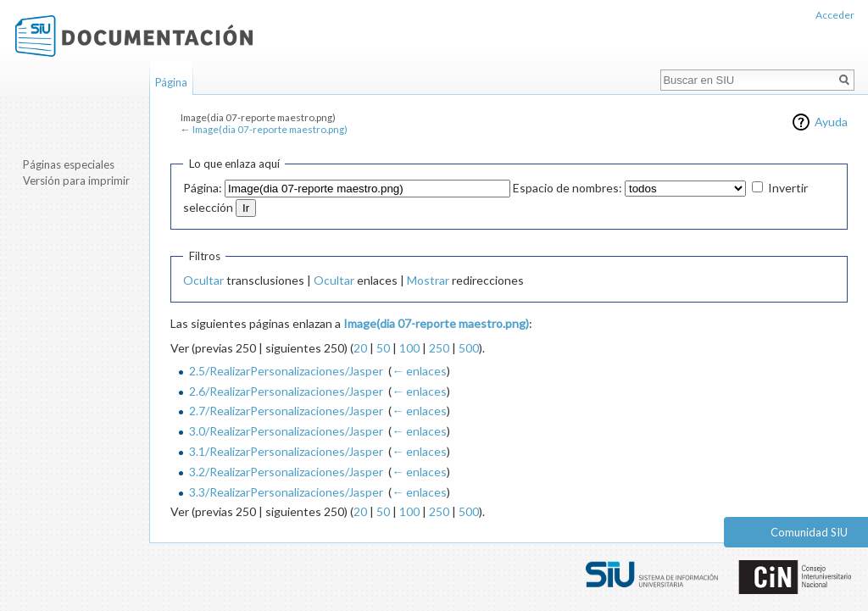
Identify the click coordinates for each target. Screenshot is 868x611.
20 (360, 348)
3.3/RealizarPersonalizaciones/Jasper (286, 492)
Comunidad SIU (809, 532)
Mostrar (428, 280)
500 (469, 348)
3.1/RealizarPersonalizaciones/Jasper (286, 451)
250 (439, 348)
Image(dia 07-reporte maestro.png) (270, 129)
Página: (203, 188)
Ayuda (831, 122)
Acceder (835, 15)
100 (409, 348)
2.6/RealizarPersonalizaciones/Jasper (286, 391)
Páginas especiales (69, 164)
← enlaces (419, 371)
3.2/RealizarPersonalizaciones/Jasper (286, 472)
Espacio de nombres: (568, 188)
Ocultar (203, 280)
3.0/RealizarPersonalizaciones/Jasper (286, 431)
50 (383, 348)
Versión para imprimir (76, 181)
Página (171, 82)
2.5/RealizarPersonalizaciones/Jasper (286, 371)
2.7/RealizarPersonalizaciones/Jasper (286, 411)
